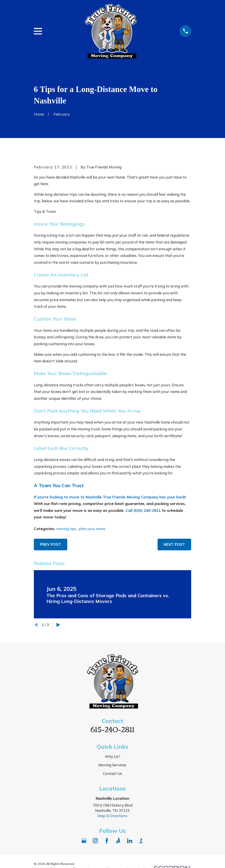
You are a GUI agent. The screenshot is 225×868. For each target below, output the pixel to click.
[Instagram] (95, 841)
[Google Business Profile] (84, 841)
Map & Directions (112, 816)
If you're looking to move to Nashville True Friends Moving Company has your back (109, 497)
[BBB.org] (141, 841)
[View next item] (58, 625)
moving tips (66, 529)
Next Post (174, 544)
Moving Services (112, 765)
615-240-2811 (112, 729)
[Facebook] (107, 841)
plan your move (92, 529)
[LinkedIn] (130, 841)
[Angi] (118, 841)
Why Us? (112, 757)
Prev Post (51, 544)
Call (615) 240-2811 (143, 510)
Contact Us (112, 773)
